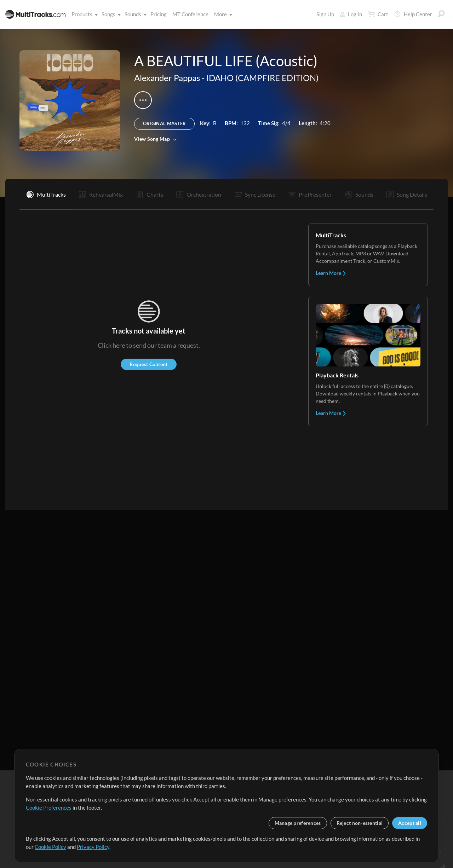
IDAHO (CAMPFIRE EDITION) (262, 78)
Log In (351, 14)
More (222, 14)
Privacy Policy (93, 847)
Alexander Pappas (167, 78)
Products (83, 14)
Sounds (134, 14)
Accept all (410, 823)
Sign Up (325, 14)
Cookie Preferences (49, 808)
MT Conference (190, 14)
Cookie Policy (50, 847)
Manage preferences (298, 823)
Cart (378, 14)
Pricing (159, 14)
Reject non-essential (360, 823)
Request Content (148, 364)
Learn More (331, 273)
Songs (110, 14)
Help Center (413, 14)
